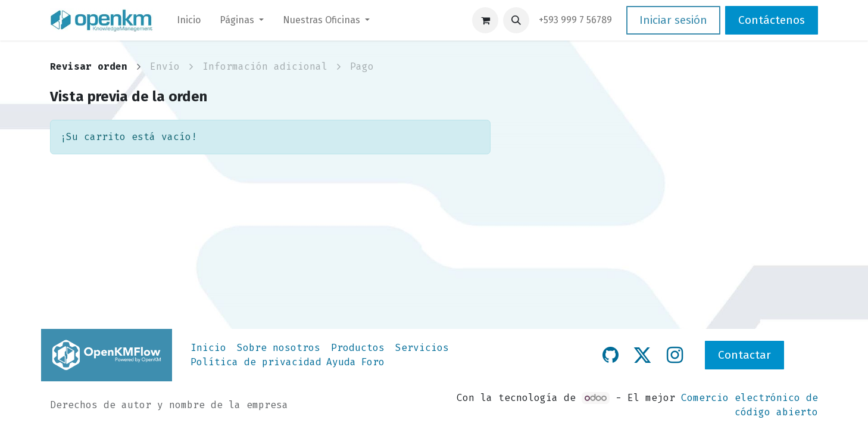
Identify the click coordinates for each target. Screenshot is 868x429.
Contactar (744, 355)
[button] (516, 20)
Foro (373, 362)
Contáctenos (772, 20)
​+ (575, 20)
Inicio (208, 348)
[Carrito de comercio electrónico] (485, 20)
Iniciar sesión (673, 20)
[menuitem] (189, 20)
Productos (358, 348)
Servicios (422, 348)
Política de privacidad (256, 362)
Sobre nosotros (279, 348)
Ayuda (341, 362)
